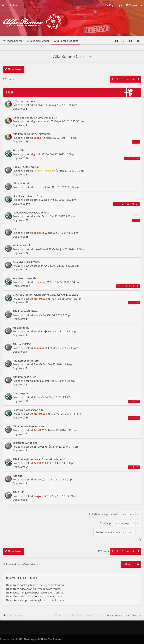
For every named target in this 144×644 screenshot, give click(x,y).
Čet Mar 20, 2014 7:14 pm (64, 447)
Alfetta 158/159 (22, 344)
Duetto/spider (21, 394)
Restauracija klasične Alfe (28, 410)
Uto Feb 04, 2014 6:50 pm (60, 463)
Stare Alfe (19, 151)
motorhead (40, 299)
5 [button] (133, 79)
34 (137, 204)
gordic (37, 154)
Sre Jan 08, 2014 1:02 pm (60, 479)
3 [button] (123, 79)
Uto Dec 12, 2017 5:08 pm (60, 216)
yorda (37, 216)
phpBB (19, 639)
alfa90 (37, 381)
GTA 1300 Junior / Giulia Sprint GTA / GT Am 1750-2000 (45, 295)
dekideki (39, 233)
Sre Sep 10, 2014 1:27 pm (60, 397)
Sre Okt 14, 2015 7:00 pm (57, 315)
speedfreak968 (42, 249)
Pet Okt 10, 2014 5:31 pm (60, 381)
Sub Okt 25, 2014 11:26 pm (59, 364)
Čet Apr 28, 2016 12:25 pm (63, 266)
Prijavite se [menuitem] (136, 5)
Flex (36, 364)
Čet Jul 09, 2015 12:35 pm (69, 121)
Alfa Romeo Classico (72, 57)
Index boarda (15, 615)
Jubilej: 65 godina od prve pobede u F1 (36, 118)
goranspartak (42, 121)
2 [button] (118, 79)
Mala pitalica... (21, 328)
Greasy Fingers (42, 171)
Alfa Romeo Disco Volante (28, 427)
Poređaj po (120, 523)
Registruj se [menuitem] (116, 5)
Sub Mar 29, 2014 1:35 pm (61, 430)
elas (36, 315)
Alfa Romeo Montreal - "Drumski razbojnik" (39, 459)
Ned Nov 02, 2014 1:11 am (61, 138)
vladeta (38, 187)
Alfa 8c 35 (19, 492)
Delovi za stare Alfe (24, 101)
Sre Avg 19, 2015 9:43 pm (63, 105)
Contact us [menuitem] (64, 615)
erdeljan (39, 105)
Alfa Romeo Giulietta (25, 311)
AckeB (37, 430)
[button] (138, 79)
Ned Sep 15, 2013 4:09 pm (62, 496)
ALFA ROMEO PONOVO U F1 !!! (31, 213)
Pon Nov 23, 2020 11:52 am (63, 187)
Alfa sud (18, 476)
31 (123, 204)
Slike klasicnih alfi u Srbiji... (29, 196)
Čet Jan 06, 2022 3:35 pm (70, 171)
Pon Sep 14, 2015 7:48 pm (63, 331)
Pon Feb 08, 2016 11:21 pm (67, 299)
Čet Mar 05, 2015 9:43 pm (63, 348)
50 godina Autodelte (25, 443)
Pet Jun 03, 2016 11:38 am (71, 249)
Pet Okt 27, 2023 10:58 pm (61, 154)
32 (128, 204)
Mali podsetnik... (23, 246)
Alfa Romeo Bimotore (26, 361)
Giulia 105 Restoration (26, 167)
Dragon (38, 496)
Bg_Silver (39, 447)
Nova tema (15, 69)
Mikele (38, 138)
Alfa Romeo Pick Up (25, 377)
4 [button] (128, 79)
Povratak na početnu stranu (22, 564)
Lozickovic (40, 282)
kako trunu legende (25, 278)
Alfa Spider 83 (21, 184)
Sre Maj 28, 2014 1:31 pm (66, 414)
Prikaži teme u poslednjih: (115, 514)
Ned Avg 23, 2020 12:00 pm (60, 200)
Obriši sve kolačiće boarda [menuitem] (90, 615)
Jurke (37, 200)
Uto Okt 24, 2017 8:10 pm (63, 233)
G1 (14, 229)
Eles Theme (54, 639)
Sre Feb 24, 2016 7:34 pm (65, 282)
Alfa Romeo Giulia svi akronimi (31, 134)
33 (133, 204)
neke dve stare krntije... (27, 262)
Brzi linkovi (12, 5)
